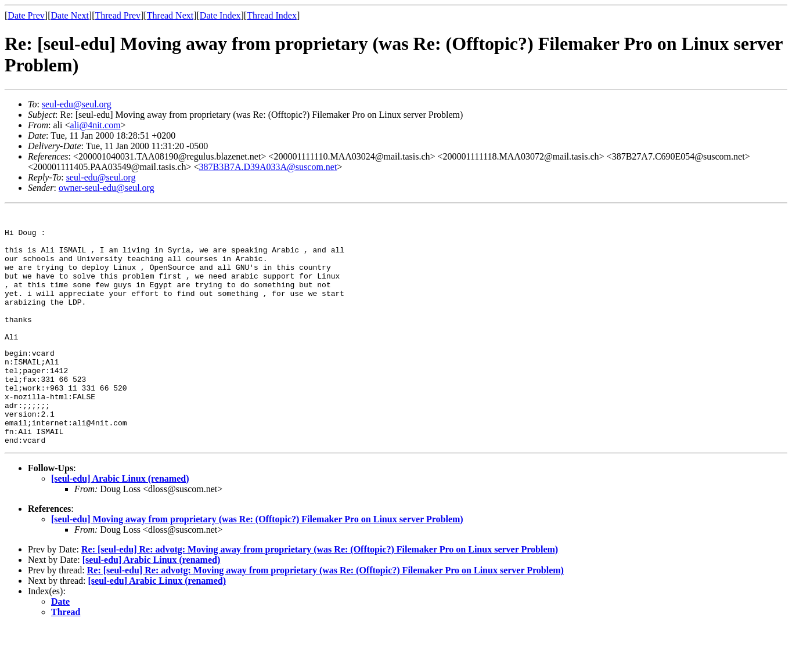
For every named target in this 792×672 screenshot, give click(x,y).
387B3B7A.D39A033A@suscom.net (268, 167)
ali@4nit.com (95, 125)
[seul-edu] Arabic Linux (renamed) (120, 524)
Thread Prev (118, 15)
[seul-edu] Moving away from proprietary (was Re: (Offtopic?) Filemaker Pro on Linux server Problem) (257, 564)
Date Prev (26, 15)
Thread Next (170, 15)
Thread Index (272, 15)
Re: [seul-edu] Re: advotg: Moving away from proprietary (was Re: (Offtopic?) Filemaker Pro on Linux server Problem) (320, 595)
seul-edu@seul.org (77, 104)
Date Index (220, 15)
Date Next (70, 15)
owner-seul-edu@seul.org (107, 188)
